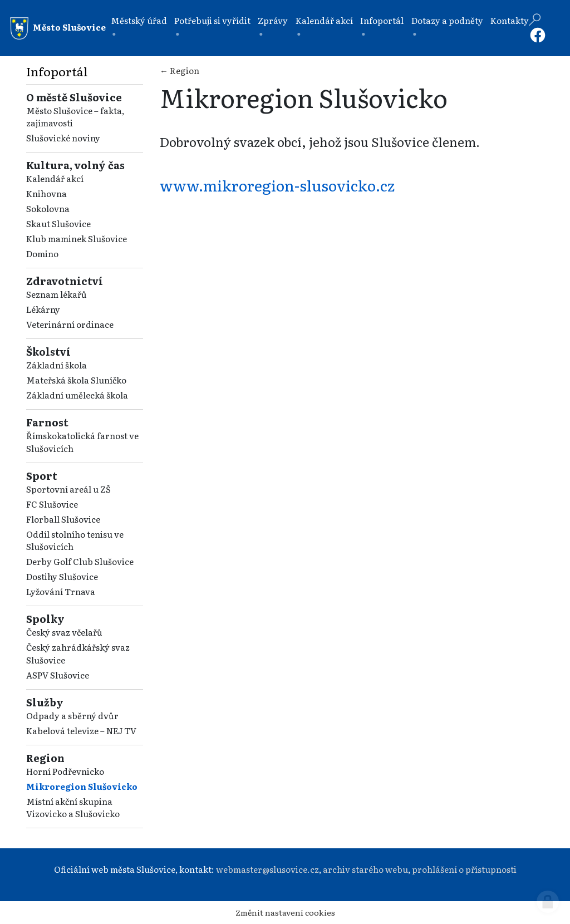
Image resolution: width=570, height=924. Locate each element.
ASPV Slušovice (58, 675)
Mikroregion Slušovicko (82, 786)
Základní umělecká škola (77, 395)
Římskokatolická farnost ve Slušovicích (82, 442)
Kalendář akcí (324, 20)
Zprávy (273, 20)
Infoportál (382, 20)
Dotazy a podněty (447, 20)
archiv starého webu (365, 869)
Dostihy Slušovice (62, 576)
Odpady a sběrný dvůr (72, 716)
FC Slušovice (52, 504)
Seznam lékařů (56, 294)
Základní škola (56, 365)
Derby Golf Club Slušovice (80, 561)
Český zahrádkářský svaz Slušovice (78, 653)
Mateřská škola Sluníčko (76, 380)
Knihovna (46, 193)
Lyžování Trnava (61, 591)
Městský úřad (139, 20)
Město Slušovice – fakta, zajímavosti (75, 117)
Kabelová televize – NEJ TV (81, 731)
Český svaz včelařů (64, 632)
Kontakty (510, 20)
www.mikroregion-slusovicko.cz (277, 185)
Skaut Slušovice (58, 223)
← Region (180, 70)
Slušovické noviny (63, 138)
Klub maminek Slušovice (77, 239)
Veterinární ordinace (70, 324)
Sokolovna (48, 208)
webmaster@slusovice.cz (267, 869)
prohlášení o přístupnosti (464, 869)
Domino (42, 254)
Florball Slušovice (63, 519)
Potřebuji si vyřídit (212, 20)
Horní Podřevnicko (65, 771)
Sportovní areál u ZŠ (68, 489)
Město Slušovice (58, 28)
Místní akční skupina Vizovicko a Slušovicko (73, 808)
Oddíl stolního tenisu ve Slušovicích (75, 540)
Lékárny (43, 309)
